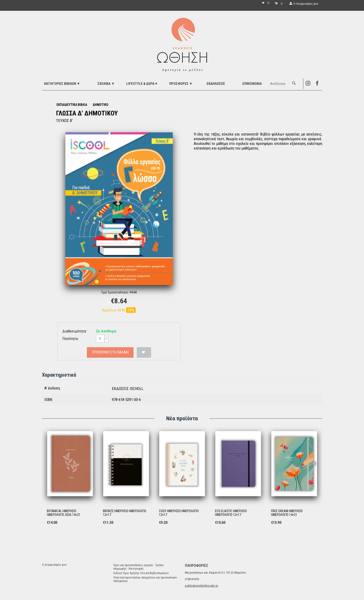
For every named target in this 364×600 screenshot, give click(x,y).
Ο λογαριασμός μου (54, 565)
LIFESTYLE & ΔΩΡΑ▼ (142, 84)
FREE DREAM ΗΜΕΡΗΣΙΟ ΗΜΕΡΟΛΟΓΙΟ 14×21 (287, 513)
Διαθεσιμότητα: (74, 331)
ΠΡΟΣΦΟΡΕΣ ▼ (181, 84)
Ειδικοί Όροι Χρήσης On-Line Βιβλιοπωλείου (141, 573)
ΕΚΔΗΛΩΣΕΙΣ (216, 84)
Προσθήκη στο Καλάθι (110, 352)
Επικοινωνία (252, 84)
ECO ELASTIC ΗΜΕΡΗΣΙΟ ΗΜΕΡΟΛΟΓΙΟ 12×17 (231, 513)
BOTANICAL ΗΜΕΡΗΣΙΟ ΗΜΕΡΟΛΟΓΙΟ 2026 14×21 (64, 513)
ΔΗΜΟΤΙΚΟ (101, 105)
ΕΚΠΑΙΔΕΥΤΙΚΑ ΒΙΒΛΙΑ (72, 105)
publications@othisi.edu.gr (201, 586)
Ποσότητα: (70, 339)
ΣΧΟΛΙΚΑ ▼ (106, 84)
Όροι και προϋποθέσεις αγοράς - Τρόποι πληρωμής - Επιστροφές (139, 567)
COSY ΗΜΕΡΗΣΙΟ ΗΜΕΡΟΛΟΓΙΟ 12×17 (179, 513)
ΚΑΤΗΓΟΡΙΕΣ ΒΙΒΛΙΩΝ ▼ (62, 84)
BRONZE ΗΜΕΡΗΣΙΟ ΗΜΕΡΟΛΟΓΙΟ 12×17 (125, 513)
